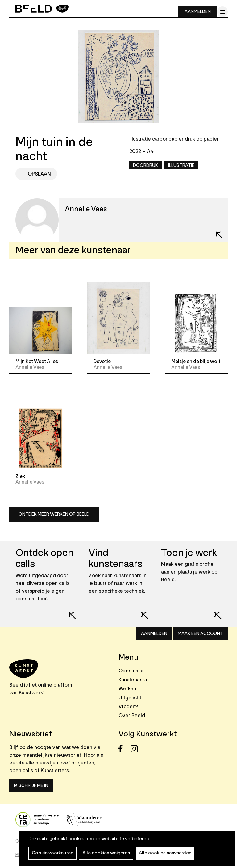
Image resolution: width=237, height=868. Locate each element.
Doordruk (146, 165)
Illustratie (181, 165)
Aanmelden (198, 12)
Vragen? (128, 707)
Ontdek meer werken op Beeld (54, 514)
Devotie (102, 362)
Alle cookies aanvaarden (165, 853)
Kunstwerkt (32, 693)
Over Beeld (132, 716)
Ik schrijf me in (31, 786)
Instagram (136, 749)
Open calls (131, 671)
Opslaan (39, 174)
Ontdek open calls (44, 559)
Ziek (20, 476)
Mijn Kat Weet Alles (37, 362)
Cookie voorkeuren (52, 853)
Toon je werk (189, 553)
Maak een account (200, 634)
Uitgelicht (130, 698)
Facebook (124, 749)
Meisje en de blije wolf (196, 362)
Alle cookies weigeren (106, 853)
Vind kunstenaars (115, 559)
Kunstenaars (133, 680)
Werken (127, 689)
